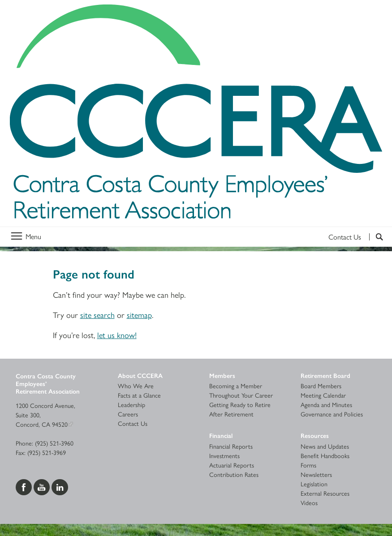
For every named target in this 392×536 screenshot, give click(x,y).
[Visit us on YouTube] (43, 486)
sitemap (139, 315)
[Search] (376, 237)
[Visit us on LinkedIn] (60, 486)
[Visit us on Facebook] (25, 486)
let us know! (117, 335)
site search (97, 315)
